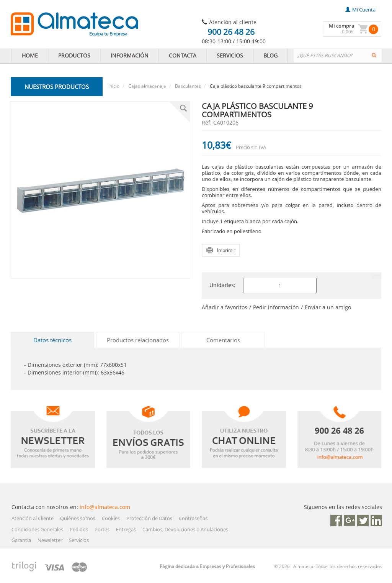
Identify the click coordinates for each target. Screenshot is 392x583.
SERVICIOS (230, 55)
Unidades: (222, 285)
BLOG (270, 55)
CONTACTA (183, 55)
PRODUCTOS (74, 55)
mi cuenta (360, 10)
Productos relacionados (138, 340)
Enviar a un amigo (328, 307)
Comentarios (223, 340)
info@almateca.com (105, 507)
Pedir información (276, 307)
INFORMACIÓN (130, 55)
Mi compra (342, 26)
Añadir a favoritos (225, 307)
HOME (30, 55)
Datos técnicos (52, 340)
